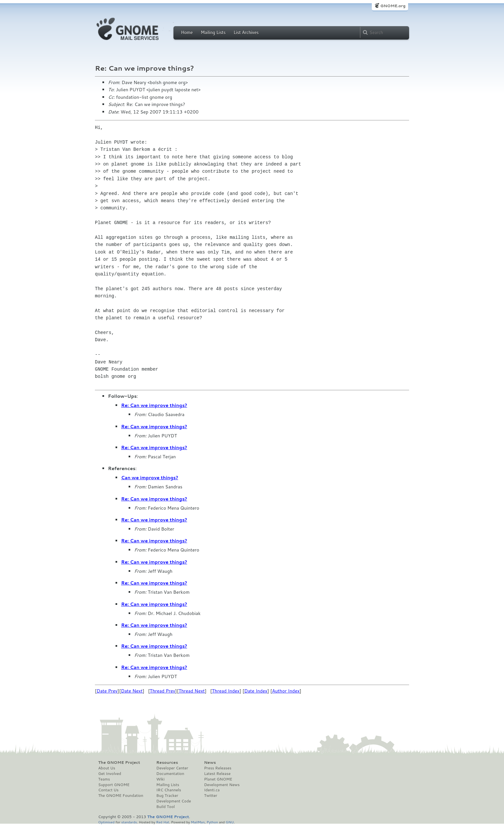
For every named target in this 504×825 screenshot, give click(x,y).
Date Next (132, 691)
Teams (104, 779)
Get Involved (110, 774)
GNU (230, 822)
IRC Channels (169, 790)
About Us (107, 768)
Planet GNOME (218, 779)
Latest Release (217, 774)
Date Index (256, 691)
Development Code (174, 801)
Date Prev (107, 691)
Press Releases (217, 768)
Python (212, 822)
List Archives (246, 32)
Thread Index (226, 691)
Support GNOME (114, 785)
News (210, 763)
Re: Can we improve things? (154, 405)
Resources (167, 763)
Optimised (106, 822)
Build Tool (166, 807)
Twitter (210, 796)
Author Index (286, 691)
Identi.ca (212, 790)
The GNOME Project (119, 763)
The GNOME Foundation (121, 796)
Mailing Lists (213, 32)
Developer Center (172, 768)
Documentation (170, 774)
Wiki (161, 779)
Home (187, 32)
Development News (222, 785)
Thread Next (192, 691)
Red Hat (163, 822)
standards (129, 822)
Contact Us (108, 790)
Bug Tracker (167, 796)
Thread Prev (163, 691)
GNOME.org (393, 6)
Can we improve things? (150, 478)
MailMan (198, 822)
